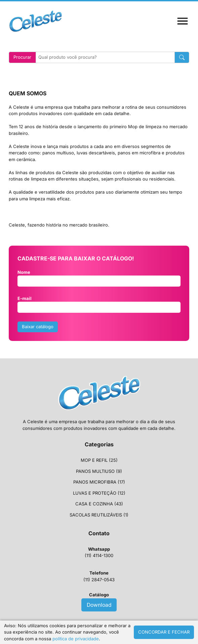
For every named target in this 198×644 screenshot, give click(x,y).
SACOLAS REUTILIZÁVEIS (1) (99, 515)
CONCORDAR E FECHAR (164, 632)
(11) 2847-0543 (99, 576)
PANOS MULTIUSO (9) (99, 471)
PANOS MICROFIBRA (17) (99, 482)
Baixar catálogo (38, 327)
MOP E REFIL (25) (99, 460)
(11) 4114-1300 (99, 552)
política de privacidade (76, 639)
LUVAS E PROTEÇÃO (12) (99, 493)
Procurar (22, 57)
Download (99, 605)
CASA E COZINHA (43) (99, 504)
